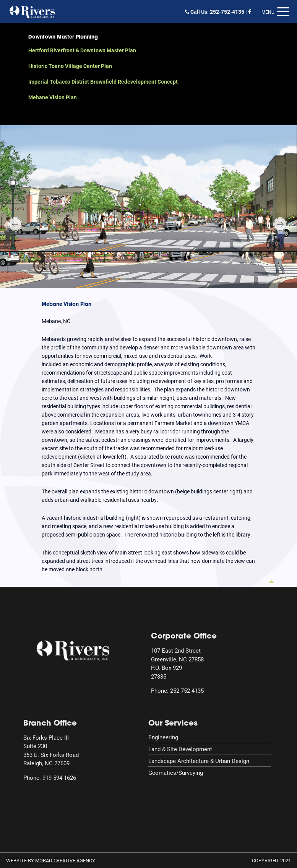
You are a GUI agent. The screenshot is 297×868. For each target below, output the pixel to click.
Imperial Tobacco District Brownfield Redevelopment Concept (103, 82)
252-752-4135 (227, 12)
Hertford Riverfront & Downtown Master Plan (82, 50)
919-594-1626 (59, 777)
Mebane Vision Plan (53, 97)
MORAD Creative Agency (65, 860)
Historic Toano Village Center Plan (70, 66)
